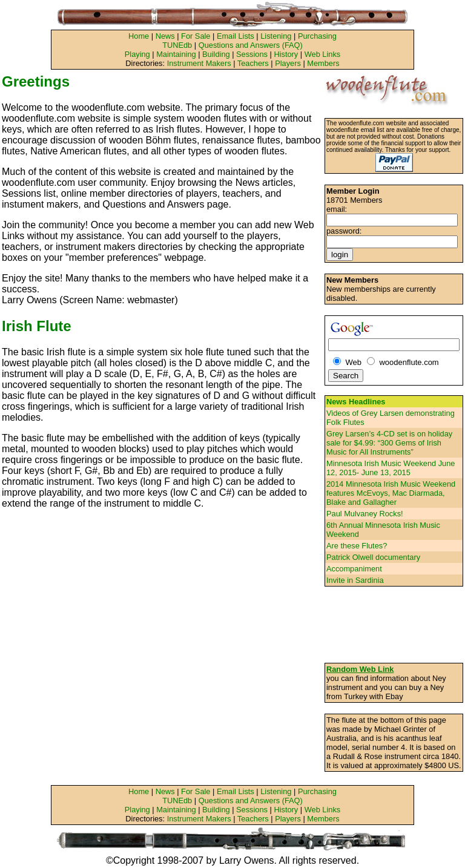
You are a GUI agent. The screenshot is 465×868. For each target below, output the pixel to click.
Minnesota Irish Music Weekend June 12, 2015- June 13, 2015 (391, 468)
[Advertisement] (394, 625)
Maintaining (176, 54)
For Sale (196, 36)
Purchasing (317, 36)
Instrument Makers (199, 63)
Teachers (253, 63)
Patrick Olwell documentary (373, 557)
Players (288, 63)
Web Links (323, 54)
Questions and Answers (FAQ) (251, 45)
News (165, 36)
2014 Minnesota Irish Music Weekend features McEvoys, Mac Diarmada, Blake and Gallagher (391, 493)
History (286, 54)
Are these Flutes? (357, 546)
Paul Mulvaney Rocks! (365, 514)
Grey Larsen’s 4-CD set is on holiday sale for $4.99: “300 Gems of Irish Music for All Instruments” (389, 443)
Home (139, 36)
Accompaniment (354, 569)
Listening (276, 36)
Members (323, 63)
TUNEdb (177, 45)
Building (216, 54)
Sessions (252, 54)
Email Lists (236, 36)
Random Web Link (360, 669)
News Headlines (356, 402)
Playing (137, 54)
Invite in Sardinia (355, 580)
